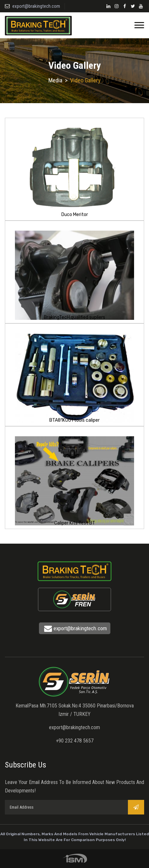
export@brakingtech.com (36, 6)
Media (55, 80)
